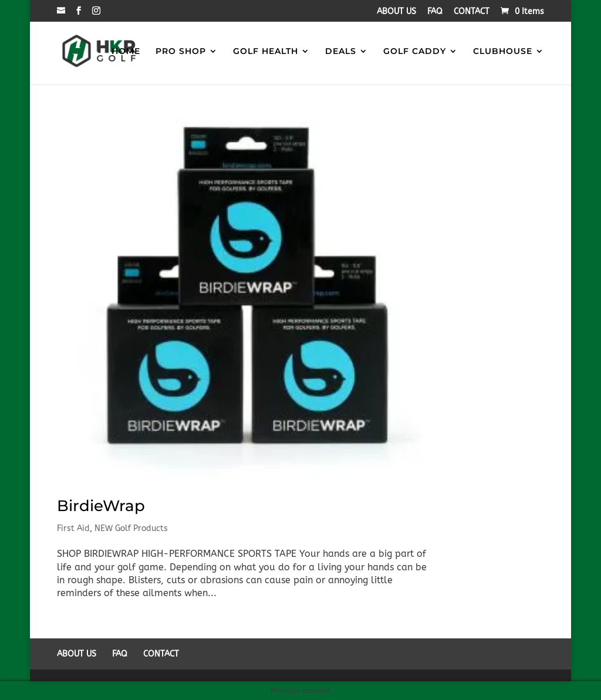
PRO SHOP (181, 52)
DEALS (341, 52)
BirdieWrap (101, 506)
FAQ (435, 12)
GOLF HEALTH (266, 52)
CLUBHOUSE (503, 52)
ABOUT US (396, 12)
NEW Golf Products (131, 528)
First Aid (73, 528)
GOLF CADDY (415, 52)
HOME (126, 52)
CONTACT (472, 12)
